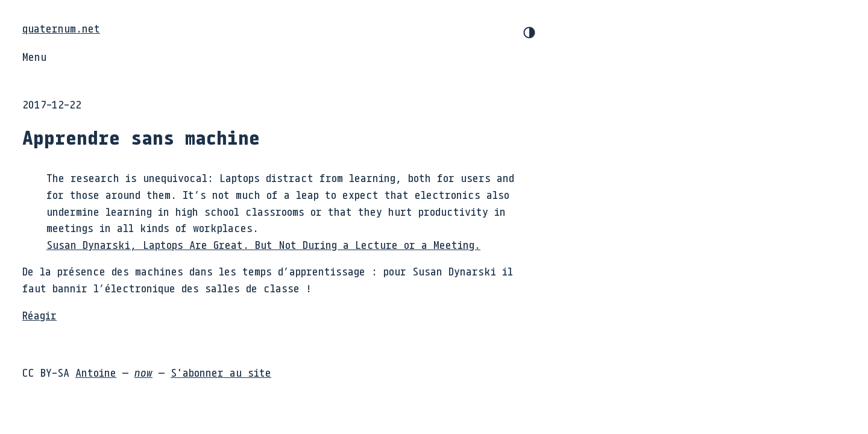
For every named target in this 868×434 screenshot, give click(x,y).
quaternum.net (61, 28)
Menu (34, 57)
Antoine (96, 373)
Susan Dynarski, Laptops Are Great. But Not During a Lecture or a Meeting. (263, 245)
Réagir (39, 315)
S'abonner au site (221, 373)
